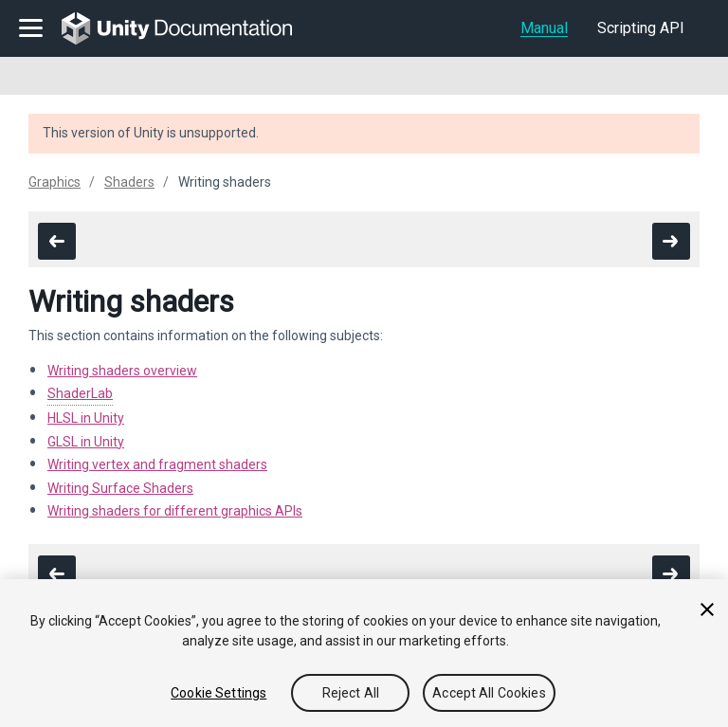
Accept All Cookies (489, 693)
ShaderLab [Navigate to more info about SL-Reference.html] (80, 393)
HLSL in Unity (86, 418)
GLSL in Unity (86, 442)
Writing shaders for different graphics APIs (175, 511)
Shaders (129, 182)
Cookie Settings (218, 693)
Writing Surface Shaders (120, 488)
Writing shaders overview (122, 371)
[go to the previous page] (57, 241)
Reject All (351, 693)
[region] (364, 653)
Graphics (55, 182)
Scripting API (641, 28)
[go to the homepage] (190, 28)
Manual (544, 28)
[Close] (707, 609)
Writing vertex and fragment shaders (157, 464)
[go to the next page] (671, 241)
